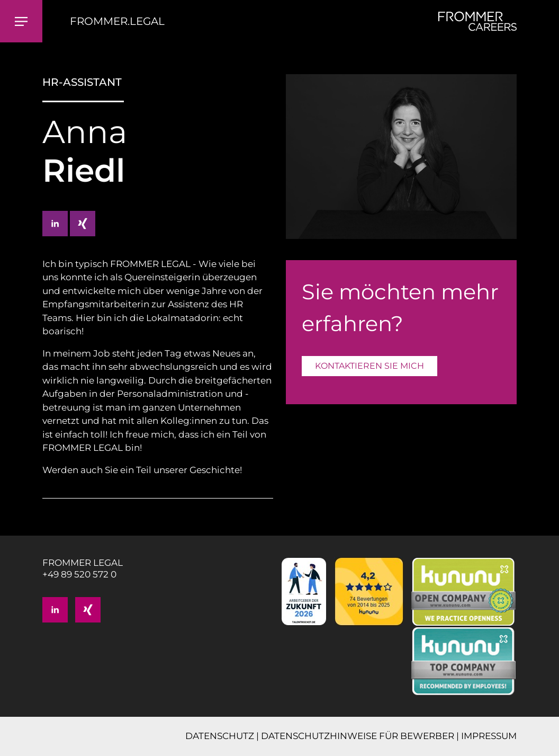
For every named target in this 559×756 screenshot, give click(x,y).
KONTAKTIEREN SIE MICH (369, 366)
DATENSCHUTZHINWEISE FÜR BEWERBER (358, 736)
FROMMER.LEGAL (117, 21)
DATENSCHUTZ (220, 736)
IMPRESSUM (489, 736)
